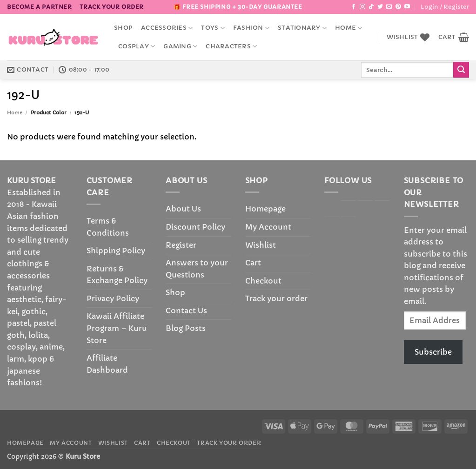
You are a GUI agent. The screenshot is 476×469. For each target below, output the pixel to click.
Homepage (265, 209)
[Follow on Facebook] (354, 7)
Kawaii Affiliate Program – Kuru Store (117, 328)
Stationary (302, 28)
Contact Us (186, 310)
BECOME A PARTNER (40, 7)
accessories (167, 28)
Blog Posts (186, 328)
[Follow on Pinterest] (398, 7)
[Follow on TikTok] (371, 7)
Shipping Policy (116, 251)
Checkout (263, 281)
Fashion (251, 28)
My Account (268, 227)
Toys (213, 28)
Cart (253, 263)
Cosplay (137, 46)
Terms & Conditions (108, 227)
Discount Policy (195, 227)
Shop (123, 28)
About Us (183, 209)
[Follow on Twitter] (380, 7)
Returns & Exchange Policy (117, 275)
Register (181, 245)
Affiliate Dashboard (107, 364)
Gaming (180, 46)
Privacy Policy (113, 298)
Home (349, 28)
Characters (231, 46)
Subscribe (433, 352)
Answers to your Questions (197, 269)
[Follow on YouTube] (407, 7)
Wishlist (261, 245)
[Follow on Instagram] (362, 7)
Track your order (112, 7)
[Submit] (461, 70)
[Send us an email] (389, 7)
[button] (445, 7)
